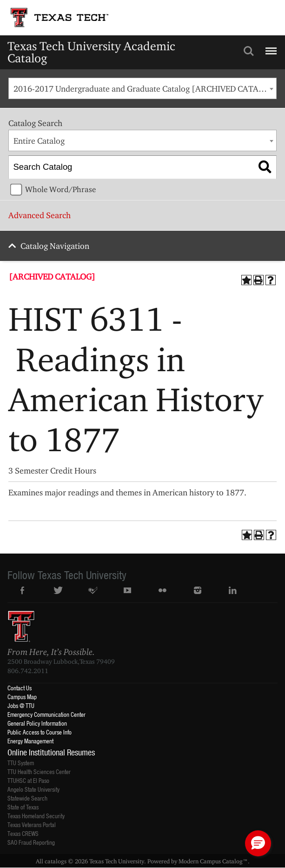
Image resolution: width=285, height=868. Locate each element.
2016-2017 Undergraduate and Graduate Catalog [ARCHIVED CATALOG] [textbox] (145, 89)
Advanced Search (40, 215)
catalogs (56, 861)
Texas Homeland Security (36, 816)
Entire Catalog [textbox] (39, 141)
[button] (258, 843)
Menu (270, 47)
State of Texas (23, 807)
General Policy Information (37, 723)
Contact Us (20, 688)
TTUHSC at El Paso (28, 780)
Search (249, 51)
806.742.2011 (28, 671)
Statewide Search (27, 798)
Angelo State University (33, 789)
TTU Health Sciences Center (39, 771)
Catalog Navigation (55, 246)
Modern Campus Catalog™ (213, 861)
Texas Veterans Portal (32, 825)
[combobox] (142, 88)
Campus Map (22, 697)
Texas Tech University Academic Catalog (91, 52)
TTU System (21, 763)
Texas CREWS (23, 833)
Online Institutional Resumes (51, 752)
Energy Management (30, 741)
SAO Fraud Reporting (31, 842)
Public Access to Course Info (40, 732)
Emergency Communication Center (46, 714)
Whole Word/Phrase (60, 189)
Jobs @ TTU (21, 705)
